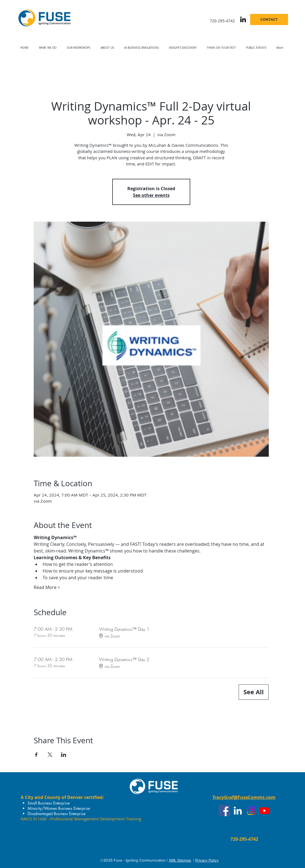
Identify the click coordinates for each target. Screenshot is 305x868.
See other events (151, 195)
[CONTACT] (269, 19)
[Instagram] (251, 810)
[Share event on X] (50, 755)
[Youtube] (264, 810)
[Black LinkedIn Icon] (243, 19)
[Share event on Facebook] (36, 755)
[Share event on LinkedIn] (64, 755)
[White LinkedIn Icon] (238, 810)
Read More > (47, 587)
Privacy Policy (207, 860)
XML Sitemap (180, 860)
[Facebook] (224, 810)
